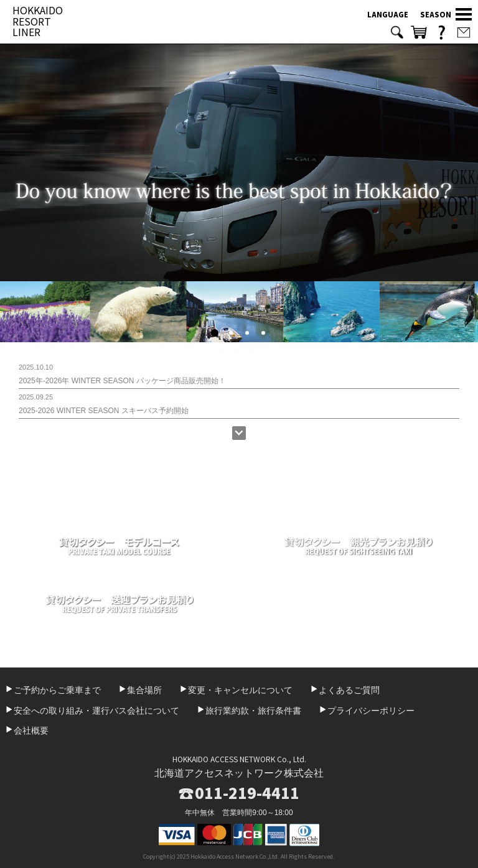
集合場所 (144, 690)
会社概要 (31, 730)
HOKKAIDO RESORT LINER (38, 21)
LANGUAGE (388, 14)
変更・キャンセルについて (240, 690)
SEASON (436, 14)
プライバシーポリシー (371, 711)
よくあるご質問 (349, 690)
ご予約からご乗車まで (57, 690)
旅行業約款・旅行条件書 (253, 711)
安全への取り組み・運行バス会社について (96, 711)
